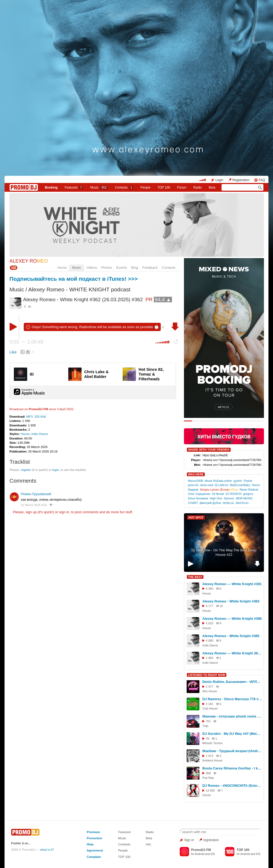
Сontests (124, 188)
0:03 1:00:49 (27, 342)
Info (148, 844)
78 (207, 739)
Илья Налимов (198, 498)
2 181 (210, 704)
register (26, 470)
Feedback (150, 268)
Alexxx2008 (196, 481)
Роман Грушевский (36, 494)
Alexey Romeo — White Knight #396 (232, 619)
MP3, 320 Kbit (36, 416)
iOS (213, 854)
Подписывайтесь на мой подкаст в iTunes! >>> (74, 279)
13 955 (210, 790)
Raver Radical (249, 490)
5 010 (210, 623)
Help (90, 844)
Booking (51, 188)
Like (13, 352)
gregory (248, 494)
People (145, 188)
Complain (94, 857)
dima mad (207, 485)
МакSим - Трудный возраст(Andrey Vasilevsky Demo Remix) (232, 751)
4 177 (210, 606)
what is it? (47, 849)
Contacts (169, 268)
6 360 (210, 589)
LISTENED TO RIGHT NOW (207, 675)
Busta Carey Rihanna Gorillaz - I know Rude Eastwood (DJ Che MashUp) (232, 768)
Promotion (94, 838)
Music (99, 188)
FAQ (262, 180)
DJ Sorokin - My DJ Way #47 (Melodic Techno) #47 (232, 734)
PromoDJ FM (38, 409)
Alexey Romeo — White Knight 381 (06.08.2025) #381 (232, 653)
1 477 (210, 687)
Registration (241, 180)
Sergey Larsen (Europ (219, 490)
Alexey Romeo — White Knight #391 (232, 584)
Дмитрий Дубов (210, 503)
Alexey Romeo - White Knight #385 (231, 636)
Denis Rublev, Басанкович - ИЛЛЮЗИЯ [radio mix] (232, 682)
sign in (64, 512)
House (25, 434)
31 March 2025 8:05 (34, 505)
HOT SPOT (196, 517)
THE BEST (195, 577)
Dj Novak (218, 494)
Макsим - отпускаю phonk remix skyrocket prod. (232, 716)
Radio (197, 188)
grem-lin (193, 485)
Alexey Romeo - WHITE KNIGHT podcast (79, 289)
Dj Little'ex (222, 485)
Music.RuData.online (218, 481)
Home (62, 268)
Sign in (189, 840)
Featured (74, 188)
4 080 (210, 641)
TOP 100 (164, 188)
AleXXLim (242, 503)
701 (208, 721)
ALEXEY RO (29, 261)
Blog (135, 268)
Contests (124, 844)
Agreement (95, 850)
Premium (93, 832)
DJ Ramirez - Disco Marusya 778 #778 (232, 699)
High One (216, 498)
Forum (182, 188)
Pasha (248, 481)
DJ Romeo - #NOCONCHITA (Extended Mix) (232, 786)
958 (208, 773)
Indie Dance (39, 434)
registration (211, 840)
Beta (212, 188)
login (56, 470)
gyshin (238, 481)
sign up (31, 512)
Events (122, 268)
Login (219, 180)
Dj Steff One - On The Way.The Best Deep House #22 (224, 552)
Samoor (229, 498)
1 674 (210, 756)
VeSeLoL (228, 503)
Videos (92, 268)
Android (200, 854)
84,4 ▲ (163, 299)
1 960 (210, 658)
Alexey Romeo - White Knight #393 (231, 601)
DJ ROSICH (234, 494)
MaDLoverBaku (240, 485)
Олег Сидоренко (199, 494)
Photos (107, 268)
